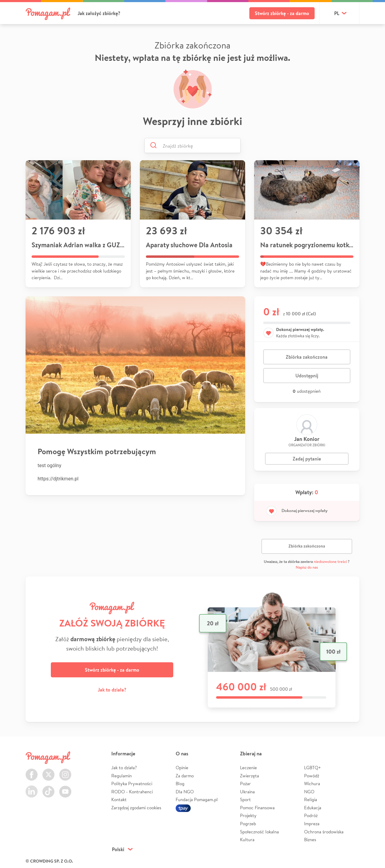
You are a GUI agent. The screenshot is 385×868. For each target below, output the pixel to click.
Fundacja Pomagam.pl (197, 799)
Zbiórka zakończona (307, 357)
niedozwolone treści (330, 562)
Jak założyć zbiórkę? (99, 13)
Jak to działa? (112, 690)
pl (337, 13)
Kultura (247, 840)
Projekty (248, 815)
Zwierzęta (249, 776)
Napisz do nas (307, 567)
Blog (180, 784)
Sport (245, 799)
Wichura (312, 784)
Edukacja (313, 808)
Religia (311, 799)
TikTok (48, 788)
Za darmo (185, 776)
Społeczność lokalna (259, 832)
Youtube (65, 788)
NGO (309, 792)
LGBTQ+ (313, 768)
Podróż (311, 815)
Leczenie (248, 768)
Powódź (312, 776)
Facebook (32, 771)
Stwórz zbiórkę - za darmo (282, 13)
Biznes (310, 840)
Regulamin (122, 776)
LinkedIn (32, 788)
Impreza (312, 824)
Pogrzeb (248, 824)
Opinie (182, 768)
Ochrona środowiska (324, 832)
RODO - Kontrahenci (132, 792)
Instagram (65, 771)
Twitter (48, 771)
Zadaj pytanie (307, 459)
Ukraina (247, 792)
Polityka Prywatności (132, 784)
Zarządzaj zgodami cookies (136, 808)
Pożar (245, 784)
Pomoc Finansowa (257, 808)
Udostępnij (307, 376)
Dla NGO (185, 792)
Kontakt (119, 799)
